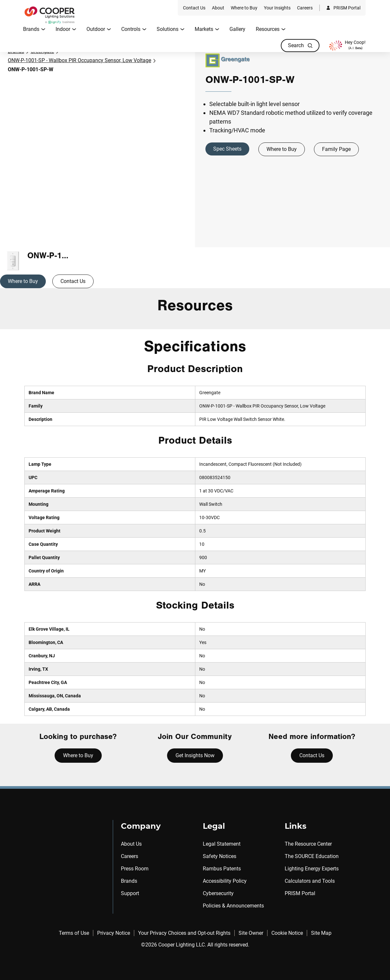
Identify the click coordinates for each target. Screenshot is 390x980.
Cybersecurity (218, 893)
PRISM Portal (300, 893)
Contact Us (73, 281)
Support (130, 893)
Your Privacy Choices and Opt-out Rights (184, 933)
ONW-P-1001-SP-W (31, 69)
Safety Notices (220, 856)
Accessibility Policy (225, 881)
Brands (129, 881)
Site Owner (251, 933)
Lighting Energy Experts (312, 869)
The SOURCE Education (312, 856)
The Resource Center (308, 844)
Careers (130, 856)
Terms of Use (74, 933)
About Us (131, 844)
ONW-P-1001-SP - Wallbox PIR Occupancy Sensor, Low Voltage (79, 60)
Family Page (336, 149)
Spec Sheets (227, 149)
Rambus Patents (222, 869)
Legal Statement (222, 844)
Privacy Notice (114, 933)
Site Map (321, 933)
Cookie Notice (287, 933)
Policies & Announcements (233, 906)
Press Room (135, 869)
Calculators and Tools (310, 881)
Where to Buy (282, 149)
